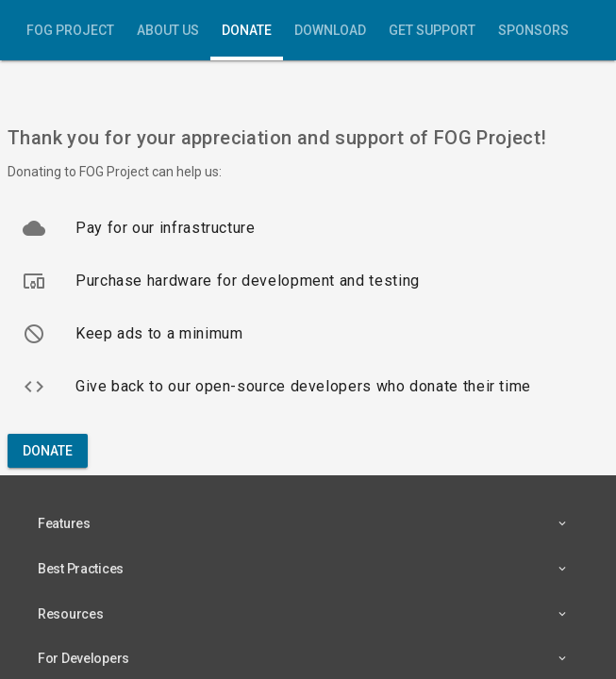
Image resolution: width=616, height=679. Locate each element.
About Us (168, 30)
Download (330, 30)
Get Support (432, 30)
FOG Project (70, 30)
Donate (247, 30)
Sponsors (533, 30)
